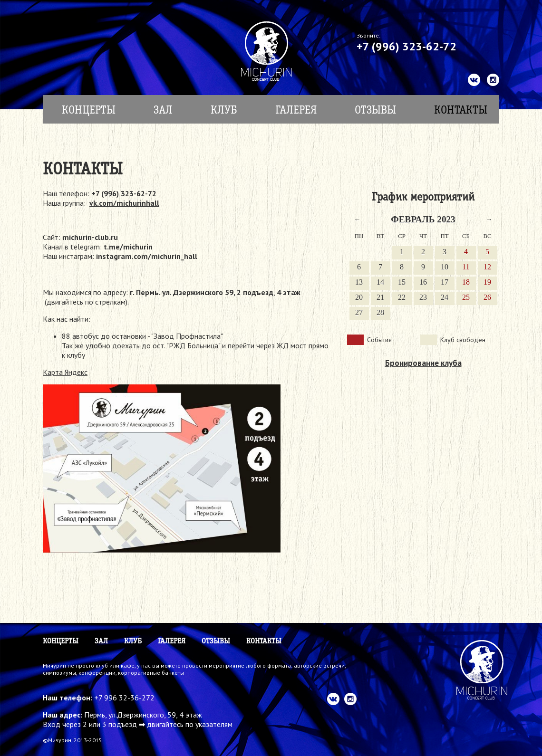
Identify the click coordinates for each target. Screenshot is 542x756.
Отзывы (375, 110)
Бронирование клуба (423, 363)
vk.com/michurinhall (124, 203)
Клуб (224, 110)
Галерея (296, 110)
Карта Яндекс (65, 372)
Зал (163, 110)
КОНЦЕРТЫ (89, 110)
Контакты (461, 110)
